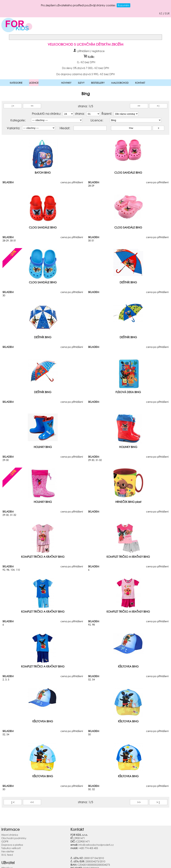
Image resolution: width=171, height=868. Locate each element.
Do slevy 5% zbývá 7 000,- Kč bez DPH (85, 68)
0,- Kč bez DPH (86, 62)
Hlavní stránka (10, 835)
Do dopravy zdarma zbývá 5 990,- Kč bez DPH (85, 74)
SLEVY (81, 83)
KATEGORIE (16, 83)
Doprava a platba (12, 845)
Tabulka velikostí (11, 848)
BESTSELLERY (98, 83)
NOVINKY (66, 83)
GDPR (5, 841)
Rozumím (123, 5)
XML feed (7, 855)
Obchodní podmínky (14, 838)
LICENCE (34, 83)
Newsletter (8, 851)
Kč (161, 13)
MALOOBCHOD (120, 83)
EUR (167, 13)
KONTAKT (140, 83)
